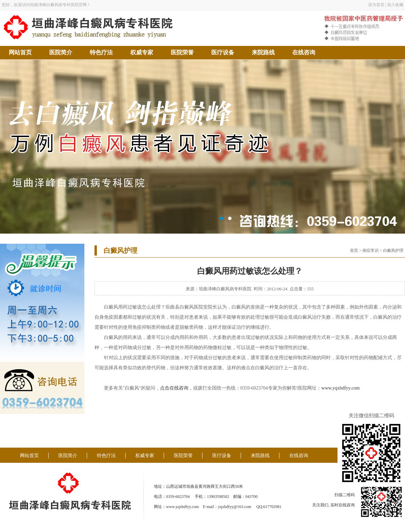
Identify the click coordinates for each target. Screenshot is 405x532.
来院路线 (263, 52)
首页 (354, 250)
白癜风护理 (393, 250)
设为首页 (376, 5)
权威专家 (142, 52)
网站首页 (20, 52)
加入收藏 (395, 5)
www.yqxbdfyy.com (340, 388)
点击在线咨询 (174, 388)
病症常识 (371, 250)
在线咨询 (304, 52)
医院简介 (61, 52)
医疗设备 (223, 52)
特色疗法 (101, 52)
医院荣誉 (182, 52)
